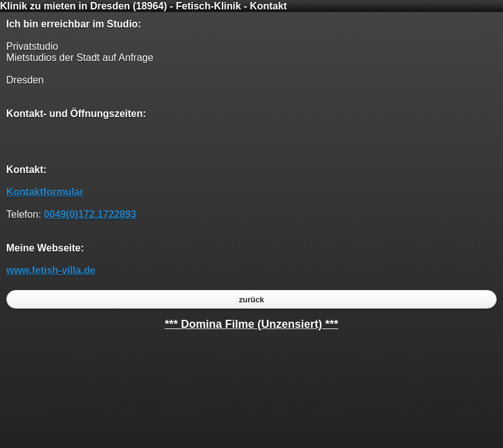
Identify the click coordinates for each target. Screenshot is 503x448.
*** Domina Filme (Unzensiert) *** (251, 324)
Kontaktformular (45, 192)
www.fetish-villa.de (51, 270)
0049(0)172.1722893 (90, 214)
